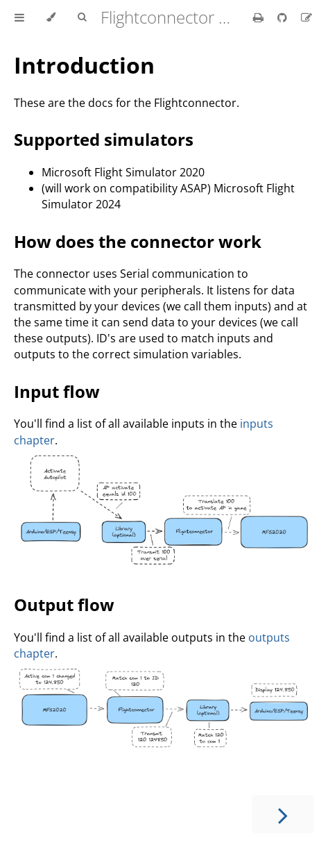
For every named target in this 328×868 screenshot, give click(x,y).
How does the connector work (138, 241)
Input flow (57, 391)
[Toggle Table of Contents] (19, 17)
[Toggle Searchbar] (82, 17)
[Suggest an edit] (307, 17)
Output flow (64, 604)
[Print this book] (260, 17)
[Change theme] (51, 17)
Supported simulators (104, 139)
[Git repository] (284, 17)
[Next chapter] (283, 814)
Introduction (84, 65)
